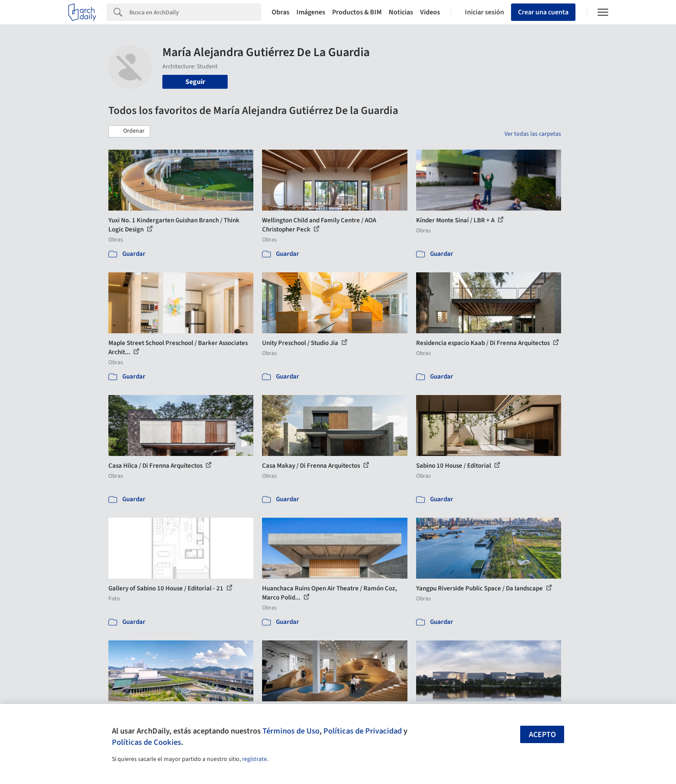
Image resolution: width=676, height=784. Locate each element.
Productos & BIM (357, 12)
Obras (281, 12)
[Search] (195, 12)
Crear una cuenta (543, 12)
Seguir (195, 82)
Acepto (542, 735)
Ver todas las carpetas (533, 134)
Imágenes (311, 12)
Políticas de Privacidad (363, 731)
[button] (129, 131)
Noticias (401, 12)
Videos (430, 12)
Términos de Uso (291, 731)
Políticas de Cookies (146, 742)
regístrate (254, 759)
